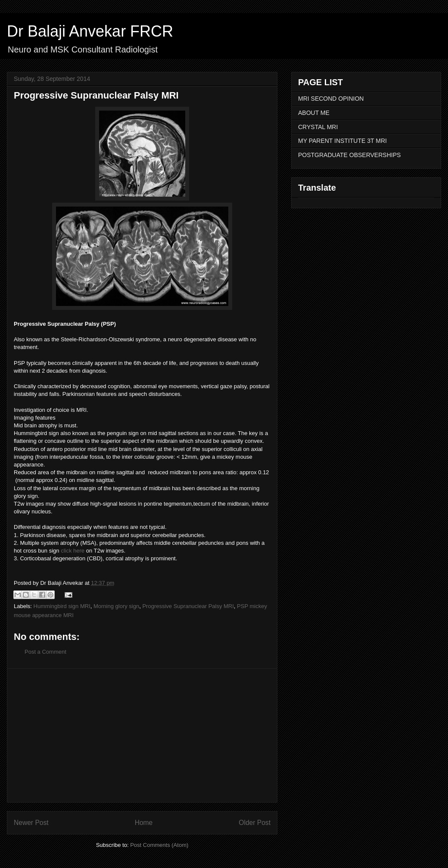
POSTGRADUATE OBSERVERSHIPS (349, 155)
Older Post (255, 823)
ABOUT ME (314, 113)
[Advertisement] (142, 735)
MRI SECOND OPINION (331, 99)
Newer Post (31, 823)
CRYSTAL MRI (318, 127)
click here (73, 551)
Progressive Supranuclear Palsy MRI (188, 606)
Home (144, 823)
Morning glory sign (116, 606)
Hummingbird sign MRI (62, 606)
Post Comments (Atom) (159, 845)
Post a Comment (45, 652)
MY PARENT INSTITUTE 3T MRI (342, 141)
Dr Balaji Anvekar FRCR (90, 31)
